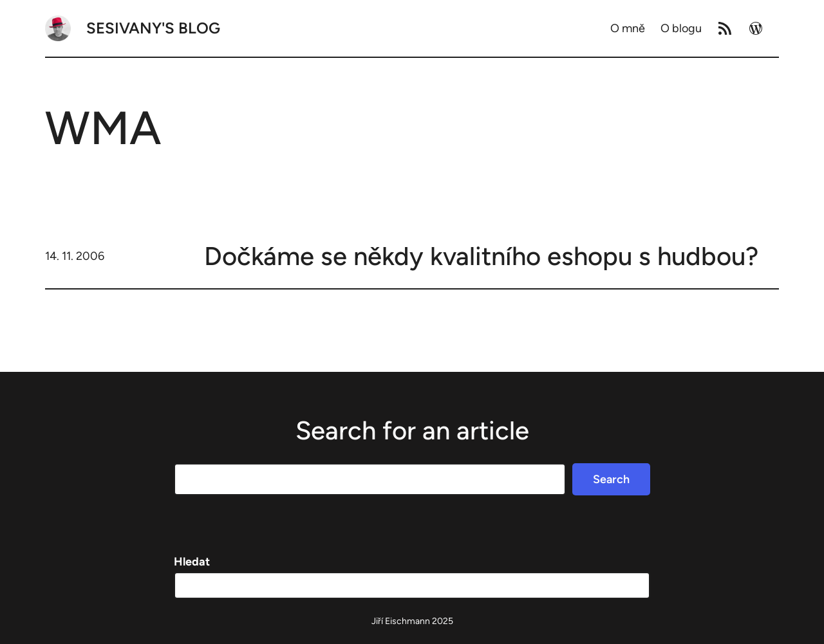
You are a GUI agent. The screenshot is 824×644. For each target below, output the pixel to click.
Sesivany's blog (153, 28)
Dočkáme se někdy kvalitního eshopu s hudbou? (481, 256)
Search (611, 479)
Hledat (192, 562)
